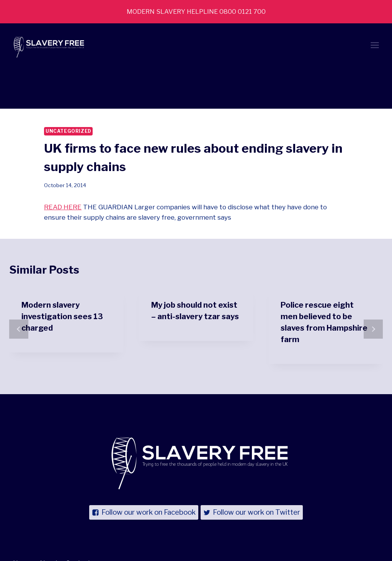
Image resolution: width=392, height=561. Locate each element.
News (22, 523)
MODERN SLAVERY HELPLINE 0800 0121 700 (196, 11)
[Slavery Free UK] (47, 46)
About (48, 523)
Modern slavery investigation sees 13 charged (62, 277)
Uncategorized (68, 92)
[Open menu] (375, 46)
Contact (78, 523)
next (373, 290)
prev (19, 290)
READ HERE (63, 168)
